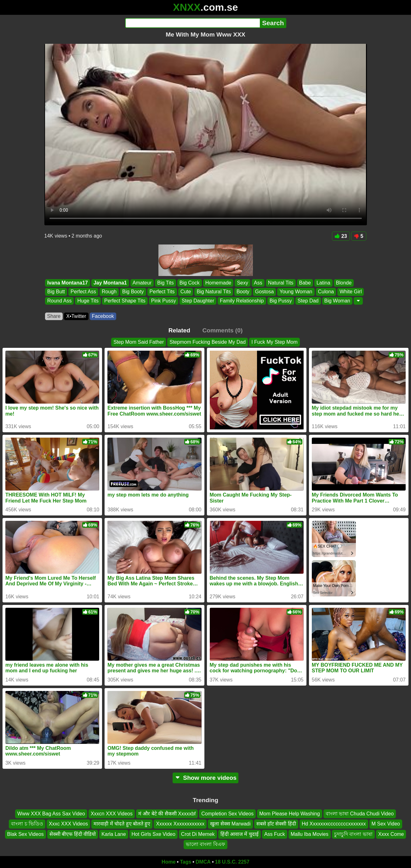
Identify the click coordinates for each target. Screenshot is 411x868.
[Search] (193, 23)
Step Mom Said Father (139, 342)
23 (341, 236)
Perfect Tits (162, 292)
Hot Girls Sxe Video (154, 834)
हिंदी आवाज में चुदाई (240, 834)
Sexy (243, 283)
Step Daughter (198, 301)
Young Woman (296, 292)
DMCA (203, 862)
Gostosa (264, 292)
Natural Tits (280, 283)
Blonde (344, 283)
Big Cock (189, 283)
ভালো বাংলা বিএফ (205, 844)
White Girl (351, 292)
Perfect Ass (83, 292)
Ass (258, 283)
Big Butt (56, 292)
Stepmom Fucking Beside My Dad (208, 342)
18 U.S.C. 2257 (232, 862)
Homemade (218, 283)
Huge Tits (88, 301)
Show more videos (205, 778)
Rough (109, 292)
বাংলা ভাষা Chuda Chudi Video (360, 814)
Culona (326, 292)
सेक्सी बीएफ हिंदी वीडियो (73, 834)
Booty (243, 292)
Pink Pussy (163, 301)
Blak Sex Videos (26, 834)
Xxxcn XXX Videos (112, 814)
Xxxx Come (391, 834)
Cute (186, 292)
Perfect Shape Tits (125, 301)
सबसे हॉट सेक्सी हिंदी (276, 824)
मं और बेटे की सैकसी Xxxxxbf (167, 814)
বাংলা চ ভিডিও (27, 824)
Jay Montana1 (110, 283)
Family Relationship (242, 301)
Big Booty (133, 292)
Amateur (142, 283)
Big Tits (165, 283)
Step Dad (308, 301)
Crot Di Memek (198, 834)
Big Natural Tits (214, 292)
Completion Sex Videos (227, 814)
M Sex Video (386, 824)
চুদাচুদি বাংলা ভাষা (353, 834)
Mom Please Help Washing (289, 814)
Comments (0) (222, 330)
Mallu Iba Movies (310, 834)
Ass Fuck (275, 834)
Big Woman (337, 301)
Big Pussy (280, 301)
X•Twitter (76, 316)
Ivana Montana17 (68, 283)
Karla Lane (114, 834)
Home (168, 862)
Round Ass (59, 301)
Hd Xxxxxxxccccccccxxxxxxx (334, 824)
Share (54, 316)
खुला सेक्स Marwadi (230, 824)
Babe (305, 283)
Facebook (103, 316)
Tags (186, 862)
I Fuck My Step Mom (274, 342)
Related (179, 330)
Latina (323, 283)
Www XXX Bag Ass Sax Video (51, 814)
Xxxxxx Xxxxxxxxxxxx (180, 824)
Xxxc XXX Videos (68, 824)
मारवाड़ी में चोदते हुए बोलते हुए (122, 824)
